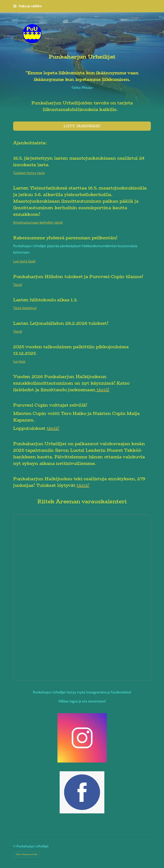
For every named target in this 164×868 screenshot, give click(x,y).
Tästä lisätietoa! (25, 308)
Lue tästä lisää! (24, 261)
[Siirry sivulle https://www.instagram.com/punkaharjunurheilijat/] (82, 738)
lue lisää (19, 361)
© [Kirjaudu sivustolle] (15, 846)
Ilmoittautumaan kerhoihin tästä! (38, 222)
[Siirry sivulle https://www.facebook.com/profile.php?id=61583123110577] (82, 792)
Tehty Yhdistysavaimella (26, 854)
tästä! (102, 390)
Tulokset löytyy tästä (29, 173)
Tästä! (18, 285)
